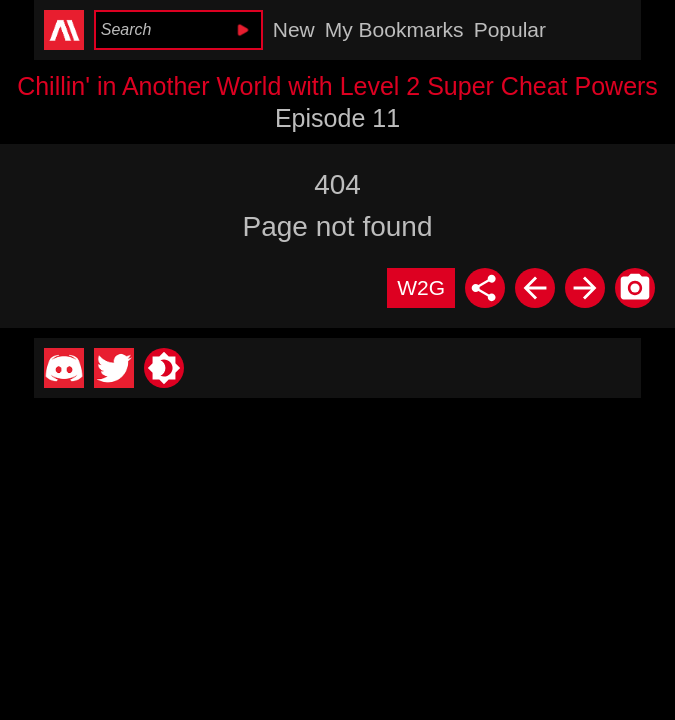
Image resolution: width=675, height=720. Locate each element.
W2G (421, 287)
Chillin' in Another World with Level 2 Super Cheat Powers (337, 86)
